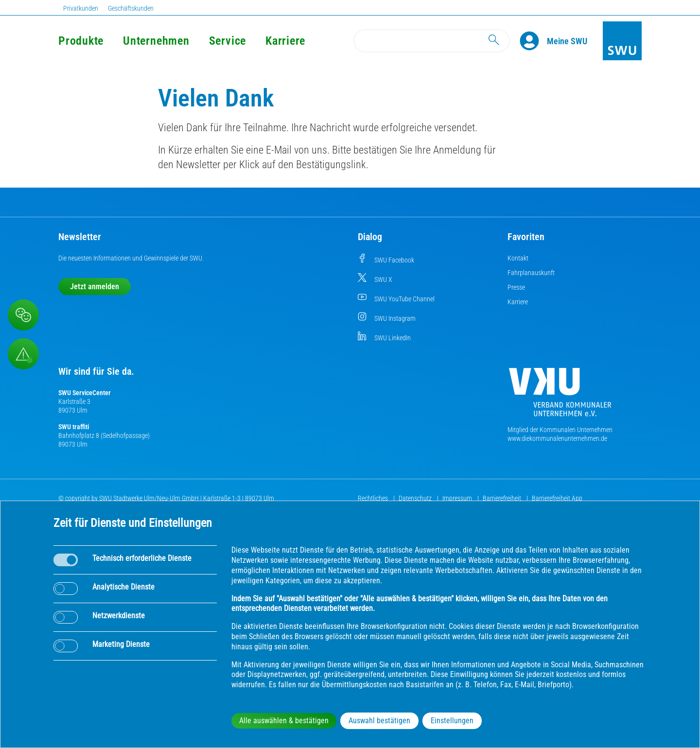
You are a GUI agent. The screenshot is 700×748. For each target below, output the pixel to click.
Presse (516, 287)
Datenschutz (416, 498)
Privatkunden (81, 8)
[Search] (432, 41)
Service (227, 41)
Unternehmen (156, 41)
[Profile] (533, 41)
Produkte (81, 41)
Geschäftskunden (131, 8)
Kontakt (518, 258)
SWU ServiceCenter (85, 393)
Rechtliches (374, 498)
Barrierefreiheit (503, 498)
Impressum (458, 498)
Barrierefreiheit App (557, 498)
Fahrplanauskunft (531, 273)
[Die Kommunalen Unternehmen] (560, 396)
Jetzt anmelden (95, 287)
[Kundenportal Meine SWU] (567, 41)
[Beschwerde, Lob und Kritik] (23, 315)
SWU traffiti (74, 427)
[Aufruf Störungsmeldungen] (23, 354)
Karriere (285, 41)
